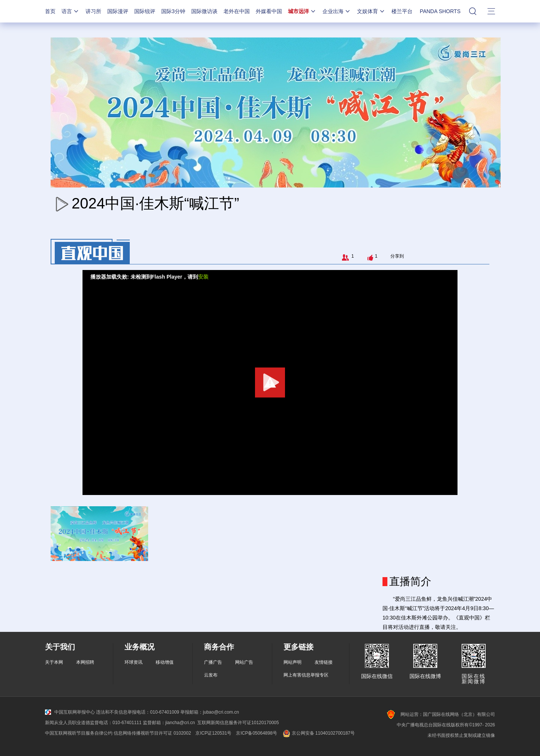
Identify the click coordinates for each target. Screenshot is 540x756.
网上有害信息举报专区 (306, 675)
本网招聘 (85, 662)
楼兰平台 (402, 11)
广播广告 (213, 662)
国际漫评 (118, 11)
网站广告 (244, 662)
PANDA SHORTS (440, 11)
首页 (50, 11)
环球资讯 (133, 662)
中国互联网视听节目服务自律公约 (79, 733)
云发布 (211, 675)
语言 (70, 11)
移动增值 (165, 662)
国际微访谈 (204, 11)
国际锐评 (145, 11)
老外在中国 (237, 11)
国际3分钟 (173, 11)
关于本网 (54, 662)
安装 (203, 277)
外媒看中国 (269, 11)
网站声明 (292, 662)
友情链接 (324, 662)
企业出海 (337, 11)
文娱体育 (371, 11)
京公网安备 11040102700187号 (318, 733)
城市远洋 (302, 11)
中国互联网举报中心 (70, 712)
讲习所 (93, 11)
